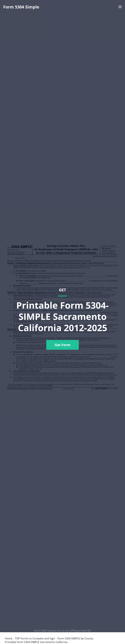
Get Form (63, 345)
